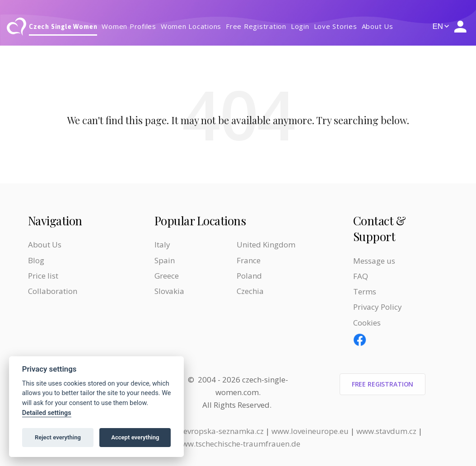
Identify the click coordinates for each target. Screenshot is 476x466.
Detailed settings (47, 413)
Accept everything (135, 437)
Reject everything (58, 437)
